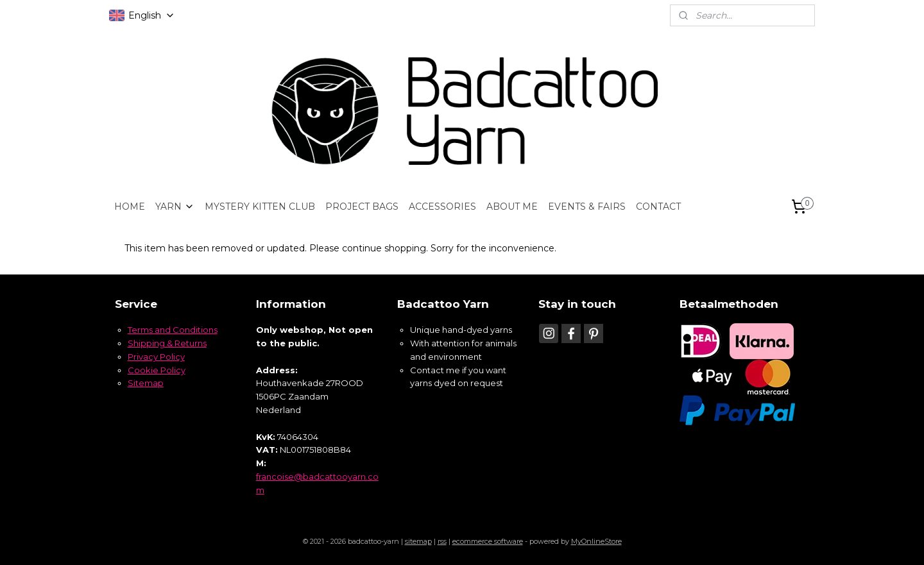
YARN (175, 207)
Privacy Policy (156, 357)
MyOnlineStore (596, 541)
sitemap (418, 541)
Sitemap (146, 383)
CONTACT (658, 207)
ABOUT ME (512, 207)
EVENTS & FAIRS (587, 207)
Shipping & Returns (167, 343)
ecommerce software (488, 541)
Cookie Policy (157, 370)
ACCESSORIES (442, 207)
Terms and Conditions (173, 330)
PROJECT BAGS (362, 207)
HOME (130, 207)
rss (442, 541)
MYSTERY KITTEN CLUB (260, 207)
